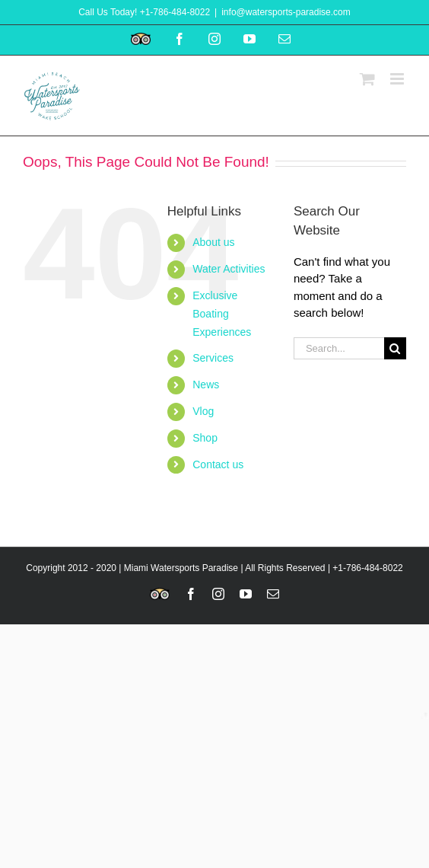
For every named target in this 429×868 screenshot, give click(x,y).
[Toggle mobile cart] (367, 79)
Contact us (218, 464)
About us (213, 242)
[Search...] (339, 348)
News (206, 385)
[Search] (395, 348)
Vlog (203, 411)
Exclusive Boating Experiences (222, 314)
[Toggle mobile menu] (398, 79)
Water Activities (229, 269)
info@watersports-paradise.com (286, 12)
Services (213, 358)
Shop (205, 438)
